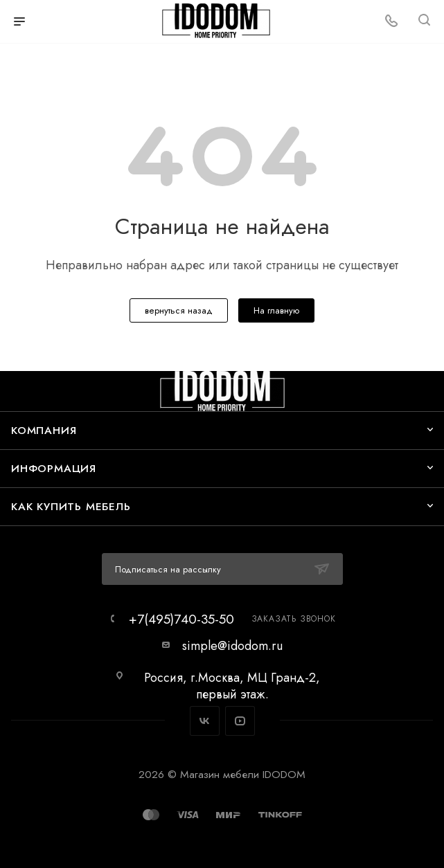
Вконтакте (205, 721)
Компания (44, 430)
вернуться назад (179, 310)
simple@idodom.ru (232, 646)
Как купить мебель (71, 506)
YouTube (240, 721)
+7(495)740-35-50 (181, 619)
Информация (54, 468)
